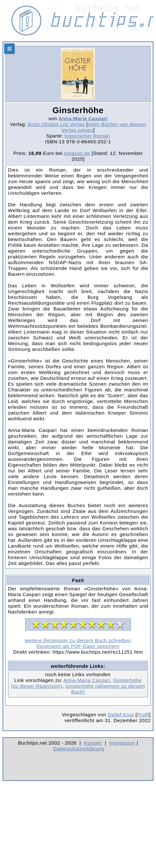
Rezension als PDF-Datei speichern (78, 646)
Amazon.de (77, 153)
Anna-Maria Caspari (83, 118)
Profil (143, 715)
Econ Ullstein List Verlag (56, 124)
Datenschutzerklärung (79, 749)
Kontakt (93, 743)
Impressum (122, 743)
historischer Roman (87, 136)
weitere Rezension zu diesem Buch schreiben (78, 640)
